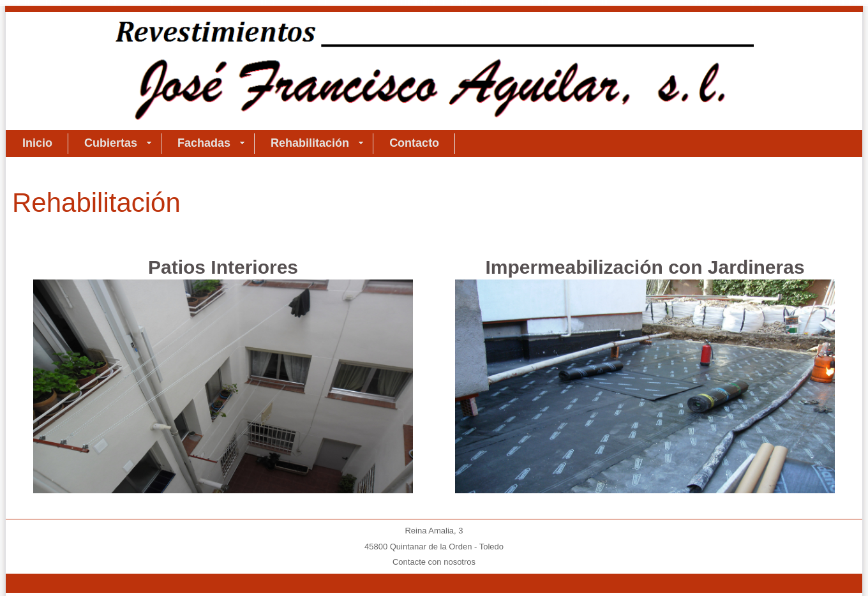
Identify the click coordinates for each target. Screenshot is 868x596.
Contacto (414, 143)
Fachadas (211, 143)
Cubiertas (118, 143)
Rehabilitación (317, 143)
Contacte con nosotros (434, 562)
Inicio (37, 143)
